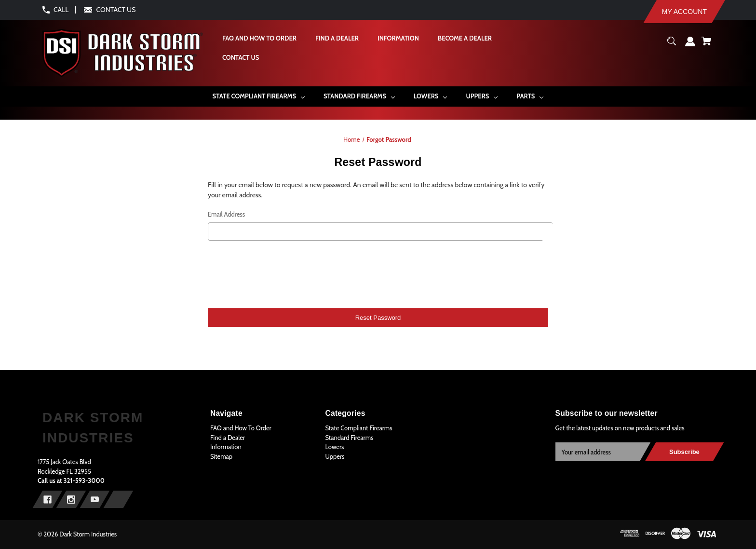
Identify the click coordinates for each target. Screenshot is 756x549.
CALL (61, 10)
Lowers (334, 447)
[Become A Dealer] (464, 38)
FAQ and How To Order (241, 428)
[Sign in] (690, 45)
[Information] (398, 38)
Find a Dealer (228, 438)
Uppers (335, 456)
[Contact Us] (240, 58)
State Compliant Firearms (358, 428)
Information (226, 447)
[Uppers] (482, 96)
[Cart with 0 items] (706, 45)
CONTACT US (116, 10)
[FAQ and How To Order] (259, 38)
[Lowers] (430, 96)
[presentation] (378, 273)
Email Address (226, 214)
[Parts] (530, 96)
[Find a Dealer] (337, 38)
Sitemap (221, 456)
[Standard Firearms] (359, 96)
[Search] (672, 45)
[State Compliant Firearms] (258, 96)
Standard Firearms (349, 438)
